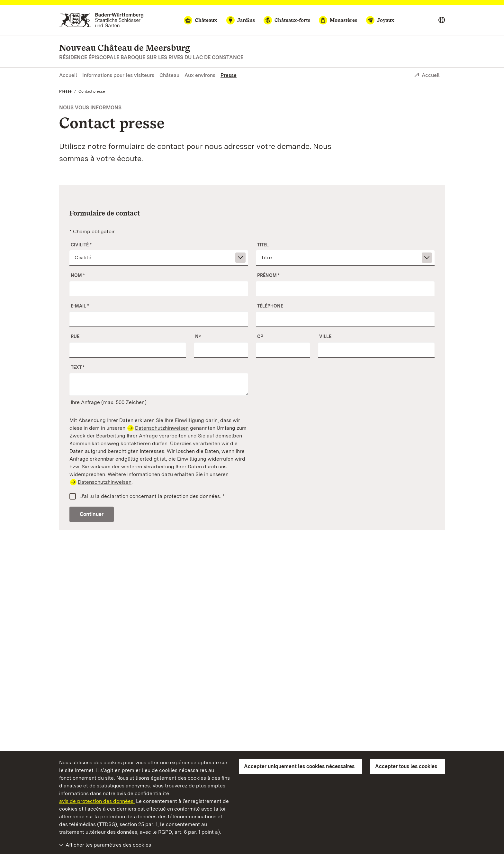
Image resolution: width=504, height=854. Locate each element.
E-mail (80, 306)
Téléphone (270, 306)
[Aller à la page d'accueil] (101, 20)
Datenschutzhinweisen (162, 428)
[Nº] (221, 350)
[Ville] (376, 350)
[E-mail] (159, 319)
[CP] (283, 350)
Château (169, 75)
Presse (229, 75)
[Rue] (128, 350)
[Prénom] (345, 289)
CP (260, 336)
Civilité (81, 245)
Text (78, 367)
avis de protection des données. (97, 801)
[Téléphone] (345, 319)
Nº (198, 336)
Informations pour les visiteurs (118, 75)
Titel (263, 245)
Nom (78, 275)
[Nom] (159, 289)
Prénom (268, 275)
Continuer (92, 514)
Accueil (68, 75)
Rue (75, 336)
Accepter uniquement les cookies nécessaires (299, 766)
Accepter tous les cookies (406, 766)
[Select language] (442, 20)
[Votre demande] (159, 384)
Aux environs (200, 75)
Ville (325, 336)
